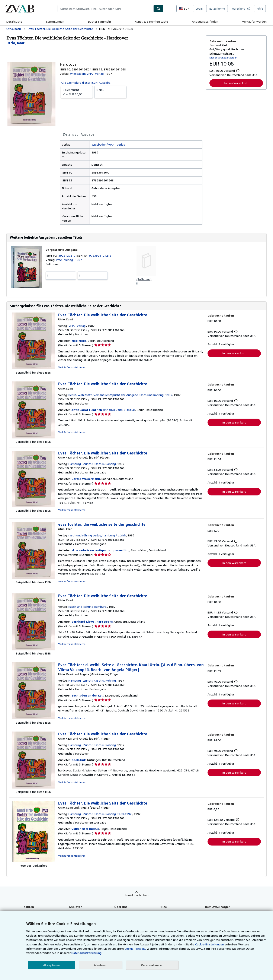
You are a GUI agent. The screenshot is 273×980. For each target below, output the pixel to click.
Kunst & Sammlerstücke (151, 21)
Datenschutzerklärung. (87, 953)
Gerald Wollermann (86, 479)
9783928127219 (100, 255)
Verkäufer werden (254, 21)
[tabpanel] (131, 183)
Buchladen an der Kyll (88, 695)
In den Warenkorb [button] (236, 83)
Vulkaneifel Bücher (85, 829)
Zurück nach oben (136, 895)
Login (199, 9)
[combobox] (106, 9)
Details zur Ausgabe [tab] (79, 134)
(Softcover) (144, 279)
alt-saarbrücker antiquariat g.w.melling (100, 550)
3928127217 (67, 255)
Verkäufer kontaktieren (72, 367)
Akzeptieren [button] (52, 965)
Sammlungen (55, 21)
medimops (79, 341)
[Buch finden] (158, 9)
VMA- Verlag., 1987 (69, 260)
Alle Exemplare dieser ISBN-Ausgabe (86, 83)
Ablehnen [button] (101, 965)
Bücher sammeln (99, 21)
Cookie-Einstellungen (210, 944)
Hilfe (260, 9)
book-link (79, 760)
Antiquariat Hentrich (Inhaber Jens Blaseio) (103, 410)
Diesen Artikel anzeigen (223, 58)
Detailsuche (14, 21)
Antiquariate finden (205, 21)
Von (77, 92)
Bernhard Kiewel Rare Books (92, 621)
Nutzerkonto (217, 9)
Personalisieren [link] (152, 965)
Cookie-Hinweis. (135, 949)
